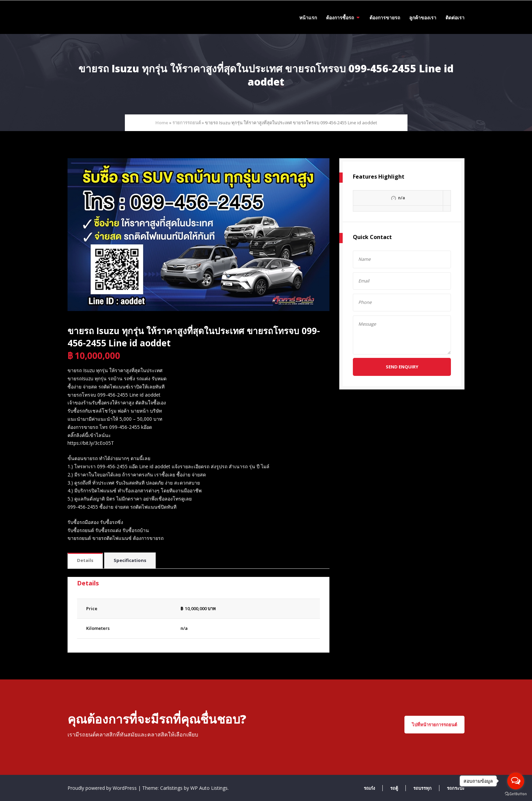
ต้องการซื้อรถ (340, 17)
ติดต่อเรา (455, 17)
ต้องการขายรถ (385, 17)
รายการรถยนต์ (187, 123)
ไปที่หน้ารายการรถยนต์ (434, 725)
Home (162, 123)
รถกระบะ (456, 788)
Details (85, 560)
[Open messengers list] (516, 781)
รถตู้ (394, 788)
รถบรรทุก (422, 788)
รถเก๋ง (369, 788)
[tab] (85, 561)
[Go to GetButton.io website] (516, 794)
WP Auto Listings (209, 788)
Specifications (130, 560)
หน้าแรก (308, 17)
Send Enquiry (402, 367)
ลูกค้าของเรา (423, 17)
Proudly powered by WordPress (103, 788)
